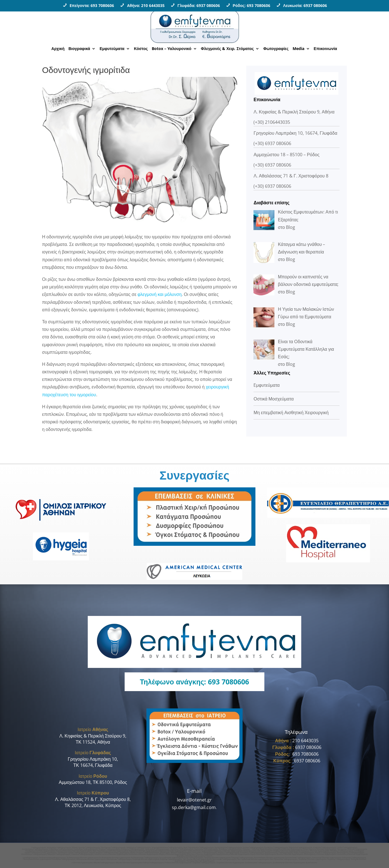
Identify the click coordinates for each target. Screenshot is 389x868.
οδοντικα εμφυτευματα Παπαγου (46, 859)
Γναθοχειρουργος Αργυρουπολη (263, 852)
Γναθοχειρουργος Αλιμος (213, 852)
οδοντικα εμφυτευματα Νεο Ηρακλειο (266, 859)
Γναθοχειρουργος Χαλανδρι (70, 849)
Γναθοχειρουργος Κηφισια (309, 847)
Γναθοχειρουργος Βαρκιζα (43, 854)
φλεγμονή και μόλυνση (160, 294)
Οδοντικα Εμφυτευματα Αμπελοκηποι (301, 863)
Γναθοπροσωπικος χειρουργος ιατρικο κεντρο (122, 852)
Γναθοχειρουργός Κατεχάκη (43, 847)
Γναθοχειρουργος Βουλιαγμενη (335, 852)
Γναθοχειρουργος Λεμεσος (166, 849)
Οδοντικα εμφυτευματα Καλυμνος (336, 858)
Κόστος (141, 49)
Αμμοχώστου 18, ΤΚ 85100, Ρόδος (93, 782)
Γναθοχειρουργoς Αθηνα (110, 863)
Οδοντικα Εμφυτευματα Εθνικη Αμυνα (299, 849)
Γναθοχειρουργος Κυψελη (128, 859)
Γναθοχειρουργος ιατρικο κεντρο (87, 852)
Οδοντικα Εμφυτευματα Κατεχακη (266, 849)
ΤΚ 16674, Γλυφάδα (93, 765)
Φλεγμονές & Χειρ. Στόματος (227, 49)
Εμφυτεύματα (112, 49)
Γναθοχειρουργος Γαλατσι (67, 854)
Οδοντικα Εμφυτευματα (204, 861)
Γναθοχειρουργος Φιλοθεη (214, 849)
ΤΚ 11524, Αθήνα (93, 742)
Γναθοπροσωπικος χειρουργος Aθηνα (159, 852)
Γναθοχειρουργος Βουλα (310, 852)
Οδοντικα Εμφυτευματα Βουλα (269, 854)
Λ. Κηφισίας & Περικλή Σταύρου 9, (93, 736)
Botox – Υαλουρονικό (172, 49)
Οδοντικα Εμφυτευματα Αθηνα (86, 863)
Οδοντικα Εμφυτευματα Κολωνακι (123, 854)
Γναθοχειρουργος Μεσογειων (73, 859)
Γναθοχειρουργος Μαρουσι (285, 847)
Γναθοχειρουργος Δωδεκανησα (271, 863)
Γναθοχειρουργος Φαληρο (347, 859)
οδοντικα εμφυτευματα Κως (176, 858)
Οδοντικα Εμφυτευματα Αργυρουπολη (212, 854)
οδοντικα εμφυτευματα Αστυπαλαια (281, 858)
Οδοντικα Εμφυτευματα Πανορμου (331, 849)
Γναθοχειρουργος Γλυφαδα (212, 863)
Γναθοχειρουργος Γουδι (331, 847)
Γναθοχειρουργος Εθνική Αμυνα (70, 847)
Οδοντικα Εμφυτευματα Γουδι (179, 851)
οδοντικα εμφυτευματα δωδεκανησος (127, 858)
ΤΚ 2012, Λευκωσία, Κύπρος (93, 805)
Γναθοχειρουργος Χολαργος (123, 847)
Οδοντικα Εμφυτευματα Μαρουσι (122, 851)
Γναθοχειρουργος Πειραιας (294, 859)
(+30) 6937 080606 (272, 143)
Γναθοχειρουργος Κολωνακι (189, 852)
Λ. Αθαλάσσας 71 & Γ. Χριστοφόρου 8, (93, 799)
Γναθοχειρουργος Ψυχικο (94, 849)
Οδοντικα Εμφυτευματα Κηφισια (151, 851)
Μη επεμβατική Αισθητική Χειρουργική (291, 412)
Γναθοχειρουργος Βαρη (288, 852)
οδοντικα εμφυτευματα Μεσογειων (101, 859)
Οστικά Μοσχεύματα (273, 399)
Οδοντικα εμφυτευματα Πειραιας (320, 859)
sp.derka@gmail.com (194, 807)
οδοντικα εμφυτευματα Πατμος (224, 858)
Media (298, 49)
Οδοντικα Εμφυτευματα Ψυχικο (266, 851)
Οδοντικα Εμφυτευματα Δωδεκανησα (240, 863)
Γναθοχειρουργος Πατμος (199, 858)
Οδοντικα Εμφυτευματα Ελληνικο (180, 854)
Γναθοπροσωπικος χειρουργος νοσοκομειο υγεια (51, 852)
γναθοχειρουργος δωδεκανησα (37, 858)
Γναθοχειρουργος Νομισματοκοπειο (151, 847)
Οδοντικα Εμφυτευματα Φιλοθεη (323, 851)
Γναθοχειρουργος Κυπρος (117, 849)
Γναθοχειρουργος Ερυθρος (260, 847)
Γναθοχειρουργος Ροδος (160, 863)
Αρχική (58, 49)
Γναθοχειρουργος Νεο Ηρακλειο (235, 859)
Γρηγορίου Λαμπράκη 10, (93, 759)
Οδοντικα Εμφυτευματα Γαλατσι (198, 856)
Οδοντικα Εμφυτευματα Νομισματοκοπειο (53, 851)
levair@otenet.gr (194, 800)
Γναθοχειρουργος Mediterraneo (93, 854)
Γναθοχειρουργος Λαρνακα (190, 849)
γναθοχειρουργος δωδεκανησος (65, 858)
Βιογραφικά (79, 49)
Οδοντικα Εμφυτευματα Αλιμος (152, 854)
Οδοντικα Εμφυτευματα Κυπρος (294, 851)
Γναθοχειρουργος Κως (153, 858)
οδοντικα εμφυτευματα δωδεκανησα (95, 858)
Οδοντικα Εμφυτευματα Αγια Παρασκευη (89, 851)
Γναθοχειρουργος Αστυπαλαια (251, 858)
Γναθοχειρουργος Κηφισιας (45, 849)
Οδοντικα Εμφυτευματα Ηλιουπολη (331, 854)
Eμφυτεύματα (266, 385)
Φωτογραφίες (276, 49)
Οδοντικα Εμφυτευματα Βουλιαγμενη (299, 854)
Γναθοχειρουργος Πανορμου (97, 847)
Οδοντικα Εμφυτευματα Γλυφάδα (185, 863)
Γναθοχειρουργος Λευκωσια (141, 849)
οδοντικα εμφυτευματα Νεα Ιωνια (207, 859)
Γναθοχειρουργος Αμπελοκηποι (213, 847)
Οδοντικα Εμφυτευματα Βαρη (242, 854)
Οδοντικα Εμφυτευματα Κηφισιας (207, 851)
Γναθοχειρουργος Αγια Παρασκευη (183, 847)
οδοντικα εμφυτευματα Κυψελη (153, 859)
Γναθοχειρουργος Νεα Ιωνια (180, 859)
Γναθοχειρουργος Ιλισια (237, 847)
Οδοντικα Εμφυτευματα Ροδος (135, 863)
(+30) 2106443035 (272, 122)
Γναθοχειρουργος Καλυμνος (309, 858)
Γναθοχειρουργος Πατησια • (239, 849)
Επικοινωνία (326, 49)
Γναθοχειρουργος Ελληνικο (236, 852)
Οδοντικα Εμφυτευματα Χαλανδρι (237, 851)
